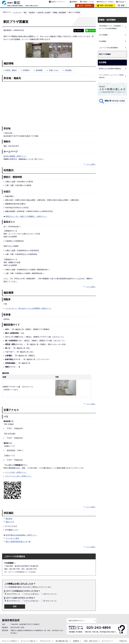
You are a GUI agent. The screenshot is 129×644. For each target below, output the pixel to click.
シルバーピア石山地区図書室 (108, 48)
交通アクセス (54, 70)
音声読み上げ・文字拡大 (106, 2)
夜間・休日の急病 (106, 5)
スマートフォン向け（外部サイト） (19, 476)
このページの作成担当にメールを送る (22, 572)
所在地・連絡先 (11, 70)
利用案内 (26, 70)
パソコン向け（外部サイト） (16, 472)
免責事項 (76, 641)
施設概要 (39, 70)
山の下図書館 (103, 35)
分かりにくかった (50, 594)
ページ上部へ (91, 164)
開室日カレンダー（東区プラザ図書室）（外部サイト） (26, 216)
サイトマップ (106, 641)
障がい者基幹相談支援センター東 (18, 542)
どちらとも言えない (32, 594)
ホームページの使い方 (28, 641)
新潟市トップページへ (58, 2)
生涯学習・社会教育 (44, 12)
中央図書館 (9, 563)
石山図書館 (103, 41)
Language (121, 2)
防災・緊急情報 (86, 5)
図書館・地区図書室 (60, 12)
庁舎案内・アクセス (88, 2)
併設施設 (68, 70)
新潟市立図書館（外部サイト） (15, 156)
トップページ (17, 12)
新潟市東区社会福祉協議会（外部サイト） (21, 535)
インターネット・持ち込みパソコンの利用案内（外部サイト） (29, 308)
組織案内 (74, 2)
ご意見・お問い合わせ (90, 641)
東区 (25, 12)
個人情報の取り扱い (62, 641)
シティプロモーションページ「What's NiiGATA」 (111, 76)
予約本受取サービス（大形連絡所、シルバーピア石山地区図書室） (111, 27)
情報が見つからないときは (115, 101)
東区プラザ (10, 522)
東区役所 (9, 519)
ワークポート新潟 (12, 538)
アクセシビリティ (46, 641)
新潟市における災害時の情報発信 (110, 69)
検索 (123, 5)
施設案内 (32, 12)
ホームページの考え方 (9, 641)
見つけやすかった (14, 601)
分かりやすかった (14, 594)
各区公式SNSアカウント (77, 621)
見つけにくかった (50, 601)
